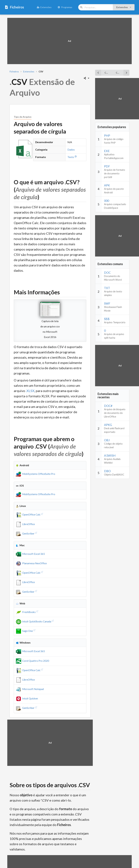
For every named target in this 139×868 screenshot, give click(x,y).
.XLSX (30, 391)
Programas (65, 7)
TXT (107, 288)
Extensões (44, 7)
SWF (107, 303)
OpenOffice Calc (30, 514)
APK (107, 185)
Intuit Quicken (27, 698)
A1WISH (110, 455)
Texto (72, 157)
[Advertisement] (69, 41)
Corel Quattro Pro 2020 (32, 661)
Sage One (26, 631)
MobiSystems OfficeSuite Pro (36, 474)
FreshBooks (27, 612)
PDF (107, 166)
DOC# (108, 406)
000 (107, 201)
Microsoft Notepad (30, 689)
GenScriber (27, 533)
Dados (71, 150)
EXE (107, 151)
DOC (107, 273)
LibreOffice (25, 524)
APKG (108, 425)
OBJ (107, 440)
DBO (107, 471)
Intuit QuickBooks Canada (35, 621)
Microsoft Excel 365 (30, 554)
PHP (107, 136)
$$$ (107, 319)
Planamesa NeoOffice (31, 563)
